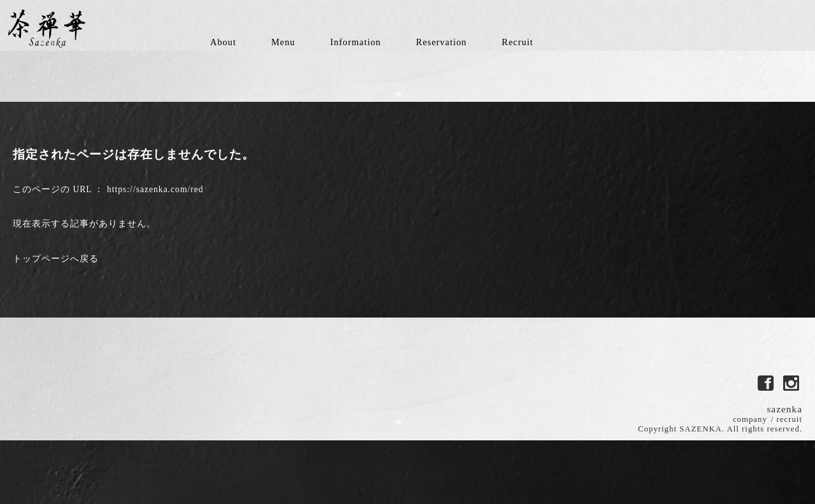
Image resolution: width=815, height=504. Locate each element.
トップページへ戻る (56, 259)
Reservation (441, 42)
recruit (790, 419)
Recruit (517, 42)
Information (356, 42)
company (750, 419)
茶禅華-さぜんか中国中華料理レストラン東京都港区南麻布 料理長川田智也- (48, 29)
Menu (283, 42)
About (223, 42)
